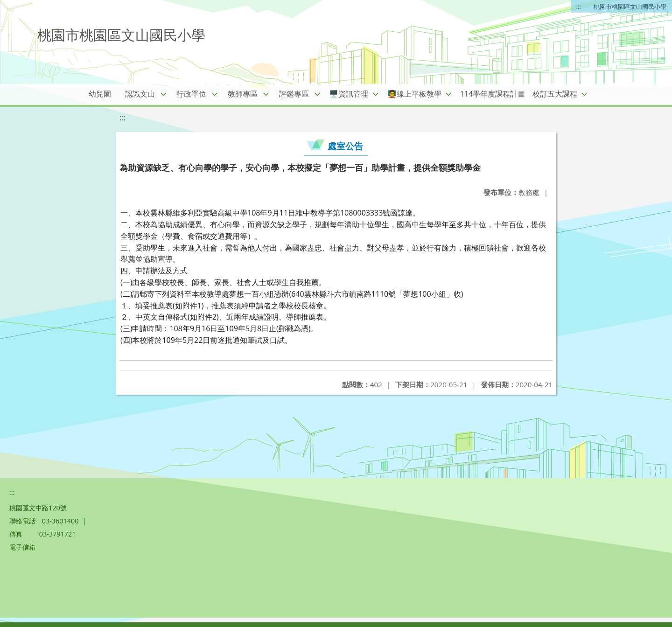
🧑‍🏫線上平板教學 (414, 94)
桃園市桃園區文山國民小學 (630, 7)
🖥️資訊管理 (349, 94)
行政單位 (191, 94)
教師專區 (243, 94)
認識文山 (140, 94)
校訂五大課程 (555, 94)
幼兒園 (100, 94)
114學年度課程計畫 (493, 94)
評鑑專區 (294, 94)
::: (579, 7)
